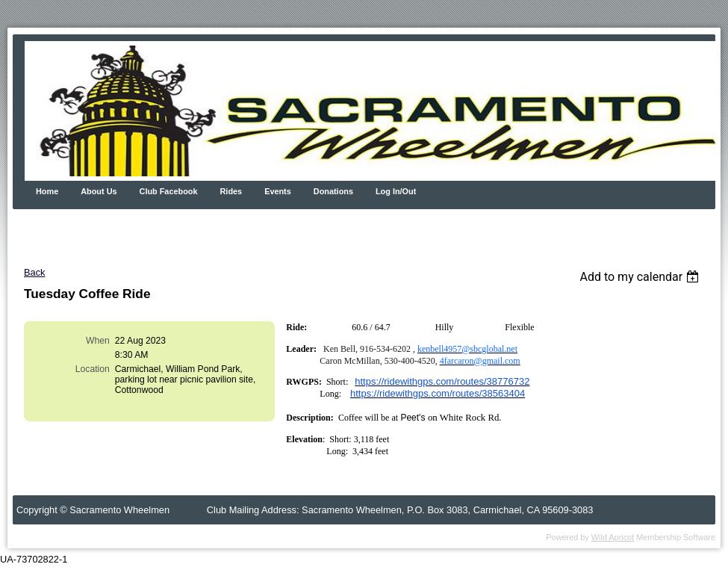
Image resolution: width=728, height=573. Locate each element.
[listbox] (641, 277)
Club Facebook (169, 191)
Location (93, 369)
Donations (333, 191)
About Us (99, 191)
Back (34, 272)
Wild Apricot (613, 537)
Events (278, 191)
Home (47, 191)
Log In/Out (396, 191)
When (98, 341)
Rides (231, 191)
